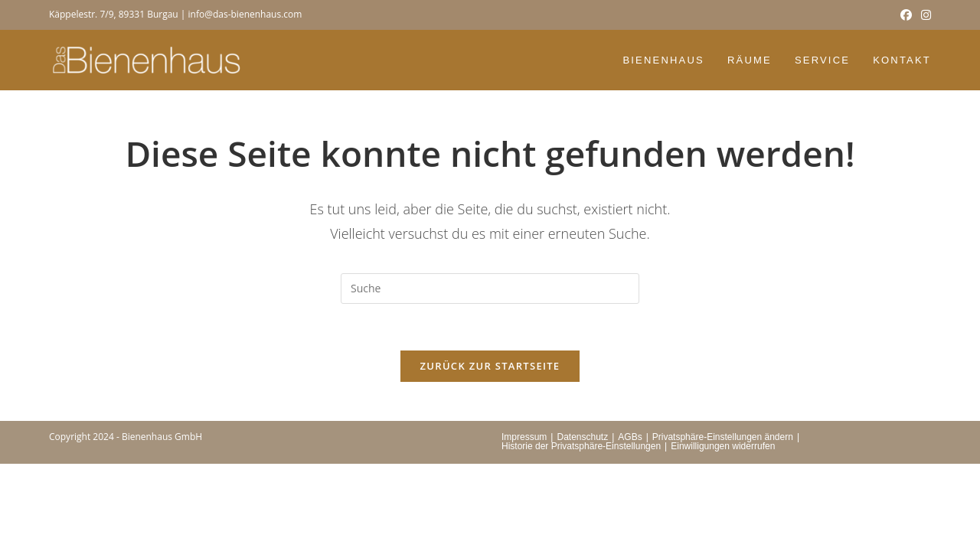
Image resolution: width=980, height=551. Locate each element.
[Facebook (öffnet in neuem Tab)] (906, 15)
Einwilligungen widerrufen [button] (723, 446)
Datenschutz (582, 437)
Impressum (524, 437)
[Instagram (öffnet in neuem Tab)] (924, 15)
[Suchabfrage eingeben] (490, 289)
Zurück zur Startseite (490, 366)
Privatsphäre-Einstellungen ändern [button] (723, 437)
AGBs (630, 437)
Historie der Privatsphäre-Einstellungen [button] (581, 446)
